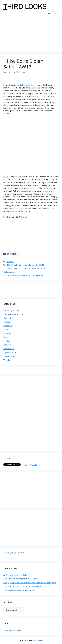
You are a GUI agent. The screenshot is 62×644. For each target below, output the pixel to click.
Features (7, 333)
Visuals (7, 360)
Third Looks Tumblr (14, 553)
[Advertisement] (31, 36)
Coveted (7, 318)
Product (10, 262)
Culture (7, 322)
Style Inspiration (11, 352)
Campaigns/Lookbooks (14, 314)
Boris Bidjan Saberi (26, 85)
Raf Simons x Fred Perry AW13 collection (25, 275)
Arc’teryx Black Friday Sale (15, 575)
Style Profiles (9, 356)
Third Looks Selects (12, 630)
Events (6, 329)
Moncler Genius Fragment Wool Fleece (21, 579)
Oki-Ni (6, 177)
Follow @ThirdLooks (32, 465)
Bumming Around (11, 310)
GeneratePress (39, 640)
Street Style (9, 349)
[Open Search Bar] (49, 13)
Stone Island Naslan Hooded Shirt (19, 590)
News (6, 337)
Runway (7, 345)
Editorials (33, 265)
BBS (8, 265)
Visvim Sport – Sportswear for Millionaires (22, 586)
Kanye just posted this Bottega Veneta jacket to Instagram (30, 583)
